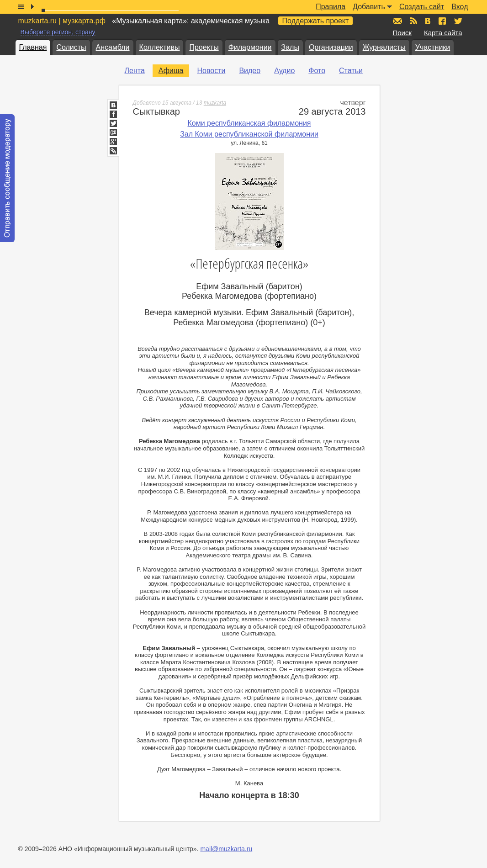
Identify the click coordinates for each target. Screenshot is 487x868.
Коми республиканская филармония (249, 123)
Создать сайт (422, 7)
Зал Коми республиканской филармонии (249, 134)
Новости (211, 71)
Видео (250, 71)
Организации (331, 47)
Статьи (351, 71)
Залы (290, 47)
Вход (460, 7)
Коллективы (160, 47)
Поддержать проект (316, 21)
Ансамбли (113, 47)
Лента (135, 71)
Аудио (284, 71)
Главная (33, 47)
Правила (331, 7)
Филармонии (250, 47)
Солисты (71, 47)
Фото (317, 71)
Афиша (171, 71)
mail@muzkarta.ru (226, 849)
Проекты (204, 47)
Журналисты (384, 47)
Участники (433, 47)
